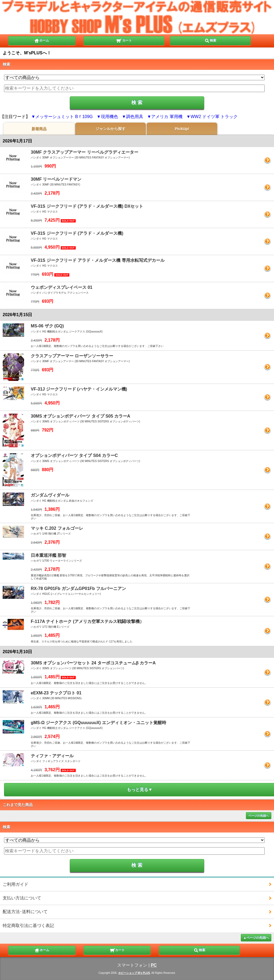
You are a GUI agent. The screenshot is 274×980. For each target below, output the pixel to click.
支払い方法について (22, 898)
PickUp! (182, 129)
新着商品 (39, 129)
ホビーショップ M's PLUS (134, 973)
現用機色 (109, 117)
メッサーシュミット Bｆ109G (64, 117)
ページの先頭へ (259, 816)
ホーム (41, 40)
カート (124, 40)
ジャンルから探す (111, 129)
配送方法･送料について (25, 912)
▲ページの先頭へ (256, 938)
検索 (210, 40)
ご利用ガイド (16, 884)
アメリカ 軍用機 (167, 117)
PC (154, 965)
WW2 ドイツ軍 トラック (214, 117)
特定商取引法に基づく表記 (28, 926)
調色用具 (135, 117)
